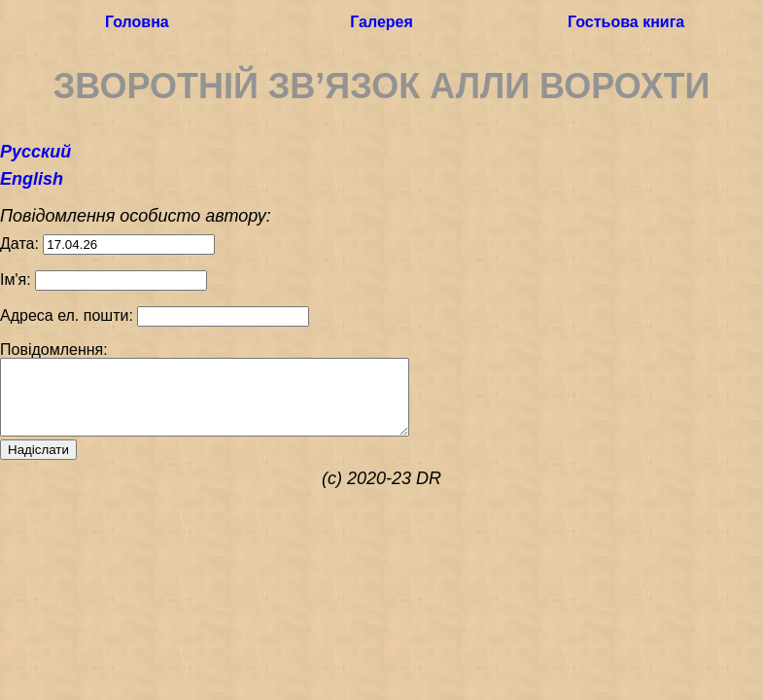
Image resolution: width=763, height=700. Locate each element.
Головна (137, 22)
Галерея (381, 22)
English (32, 179)
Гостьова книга (626, 22)
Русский (35, 152)
